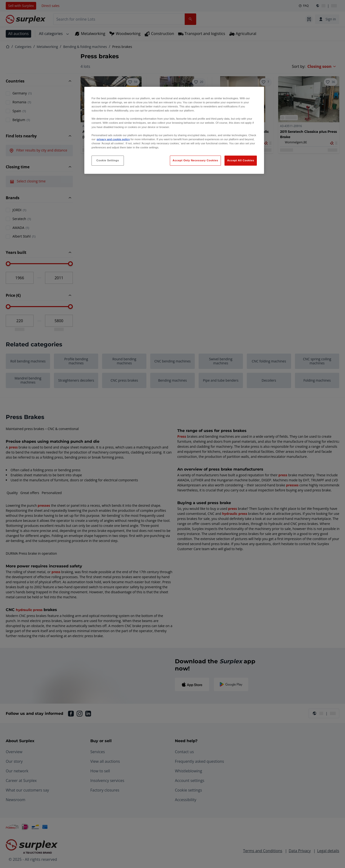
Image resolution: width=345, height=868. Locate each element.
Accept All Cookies (241, 160)
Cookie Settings (108, 160)
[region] (174, 130)
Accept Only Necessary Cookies (195, 160)
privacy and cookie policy (113, 139)
